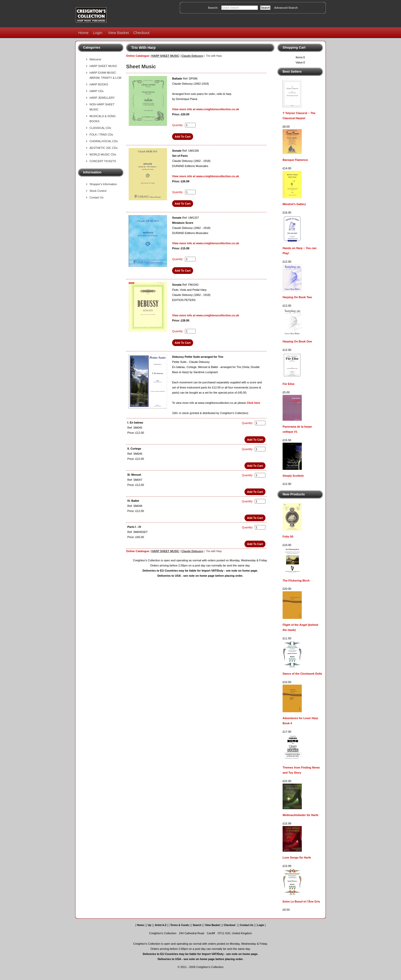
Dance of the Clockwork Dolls (302, 674)
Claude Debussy (192, 56)
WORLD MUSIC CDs (103, 154)
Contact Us (96, 197)
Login (98, 33)
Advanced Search (286, 8)
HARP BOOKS (99, 84)
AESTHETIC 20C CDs (103, 148)
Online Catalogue (138, 56)
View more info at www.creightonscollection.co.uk (206, 109)
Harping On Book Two (297, 297)
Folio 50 (288, 537)
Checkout (141, 33)
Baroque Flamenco (295, 160)
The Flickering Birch (296, 581)
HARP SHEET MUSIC (103, 66)
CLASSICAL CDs (100, 128)
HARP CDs (97, 91)
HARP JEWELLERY (102, 98)
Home (83, 33)
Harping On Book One (297, 341)
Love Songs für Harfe (297, 857)
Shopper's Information (103, 184)
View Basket (118, 33)
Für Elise (288, 384)
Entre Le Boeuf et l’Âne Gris (301, 901)
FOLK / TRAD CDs (101, 135)
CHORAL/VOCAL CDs (104, 141)
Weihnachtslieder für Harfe (300, 815)
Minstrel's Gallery (294, 204)
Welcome (95, 59)
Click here (254, 403)
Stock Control (98, 191)
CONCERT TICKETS (103, 161)
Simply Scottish (293, 476)
